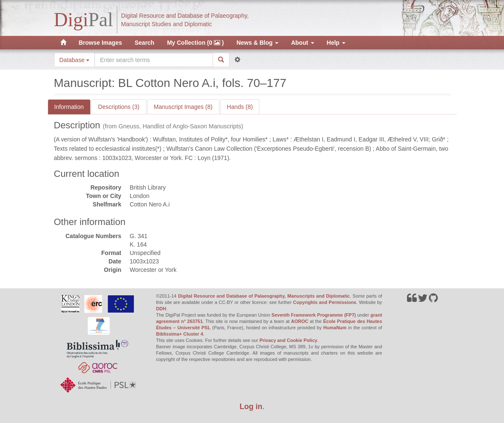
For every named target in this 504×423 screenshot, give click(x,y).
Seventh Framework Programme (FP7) (314, 315)
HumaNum (335, 328)
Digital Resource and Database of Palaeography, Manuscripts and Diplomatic (264, 296)
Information (69, 107)
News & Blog (257, 43)
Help (336, 43)
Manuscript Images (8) (183, 107)
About (302, 43)
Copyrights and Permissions (325, 302)
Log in (251, 407)
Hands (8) (240, 107)
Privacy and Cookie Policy (288, 340)
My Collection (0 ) (195, 43)
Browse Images (101, 43)
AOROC (300, 321)
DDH (161, 309)
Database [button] (75, 60)
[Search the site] (154, 60)
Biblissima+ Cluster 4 (180, 334)
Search (144, 43)
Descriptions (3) (119, 107)
